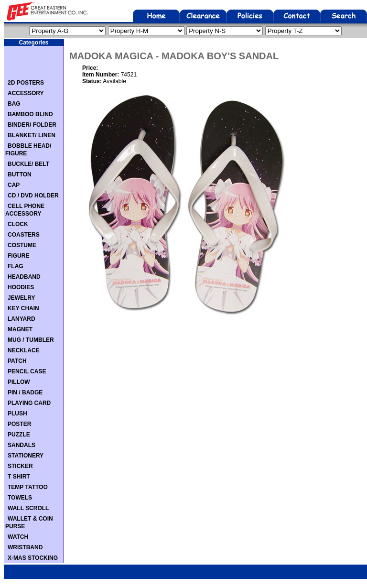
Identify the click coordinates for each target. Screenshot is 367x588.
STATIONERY (26, 456)
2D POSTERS (26, 83)
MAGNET (20, 329)
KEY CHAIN (23, 308)
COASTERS (24, 235)
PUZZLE (19, 435)
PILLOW (19, 382)
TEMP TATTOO (28, 487)
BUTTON (20, 174)
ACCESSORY (26, 93)
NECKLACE (24, 350)
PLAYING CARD (29, 403)
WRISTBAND (25, 547)
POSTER (19, 424)
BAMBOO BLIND (30, 114)
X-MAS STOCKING (33, 558)
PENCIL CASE (27, 371)
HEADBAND (24, 277)
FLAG (16, 266)
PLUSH (17, 414)
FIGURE (18, 256)
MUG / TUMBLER (31, 340)
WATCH (18, 537)
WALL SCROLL (28, 508)
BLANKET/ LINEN (32, 135)
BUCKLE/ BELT (28, 164)
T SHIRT (19, 477)
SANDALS (22, 445)
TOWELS (20, 498)
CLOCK (18, 224)
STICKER (20, 466)
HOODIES (21, 287)
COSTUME (22, 245)
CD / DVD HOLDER (33, 196)
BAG (14, 104)
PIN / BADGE (25, 392)
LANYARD (22, 319)
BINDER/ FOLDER (32, 125)
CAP (14, 185)
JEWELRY (22, 298)
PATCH (17, 361)
